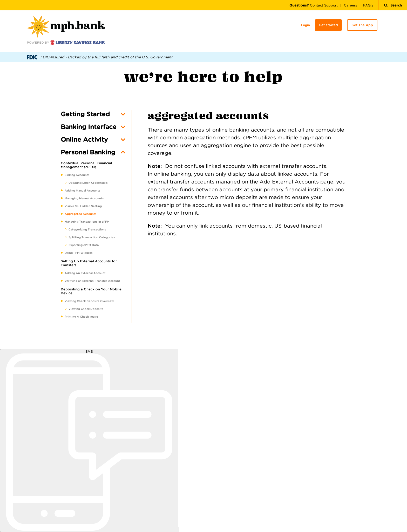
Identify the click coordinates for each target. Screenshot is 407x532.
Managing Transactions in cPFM (87, 222)
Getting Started (85, 114)
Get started (328, 25)
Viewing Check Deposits (86, 309)
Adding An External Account (85, 273)
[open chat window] (179, 530)
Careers (350, 5)
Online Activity (84, 139)
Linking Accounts (77, 175)
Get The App (362, 25)
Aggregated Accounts (81, 214)
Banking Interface (89, 127)
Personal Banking (88, 152)
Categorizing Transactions (87, 229)
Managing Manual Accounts (84, 198)
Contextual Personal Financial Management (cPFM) (86, 165)
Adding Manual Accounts (83, 190)
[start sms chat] (89, 441)
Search (393, 5)
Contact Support (324, 5)
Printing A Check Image (81, 317)
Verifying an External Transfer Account (92, 281)
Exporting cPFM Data (84, 245)
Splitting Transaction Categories (92, 237)
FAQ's (368, 5)
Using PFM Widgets (79, 253)
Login (305, 25)
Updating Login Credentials (88, 183)
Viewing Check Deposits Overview (89, 301)
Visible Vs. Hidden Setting (83, 206)
